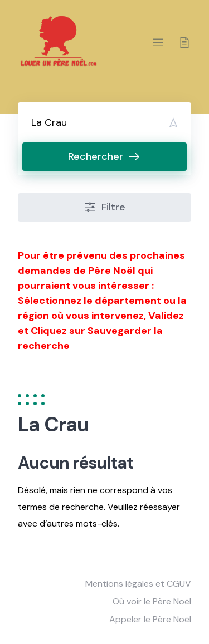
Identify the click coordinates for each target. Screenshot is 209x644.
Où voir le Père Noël (152, 601)
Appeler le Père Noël (150, 619)
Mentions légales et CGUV (138, 584)
